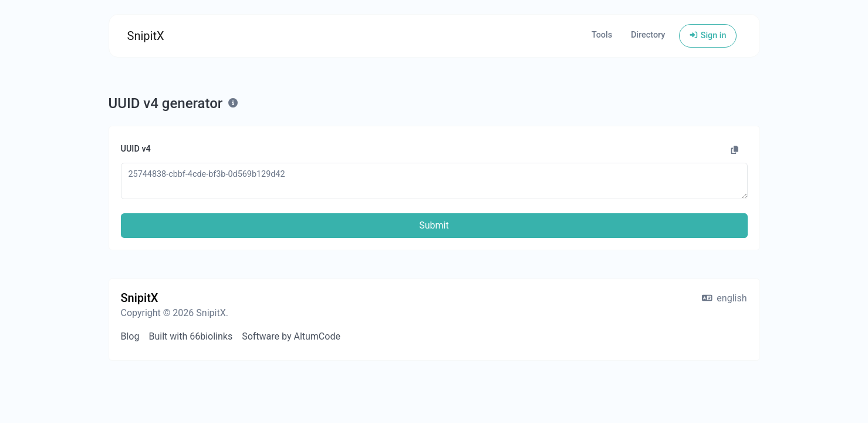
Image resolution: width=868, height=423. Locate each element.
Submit (434, 225)
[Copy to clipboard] (735, 150)
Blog (130, 336)
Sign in (707, 36)
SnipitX (146, 36)
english (725, 298)
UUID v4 (136, 149)
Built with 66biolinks (190, 336)
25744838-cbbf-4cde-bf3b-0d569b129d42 (434, 181)
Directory (648, 35)
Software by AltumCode (291, 336)
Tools (602, 35)
